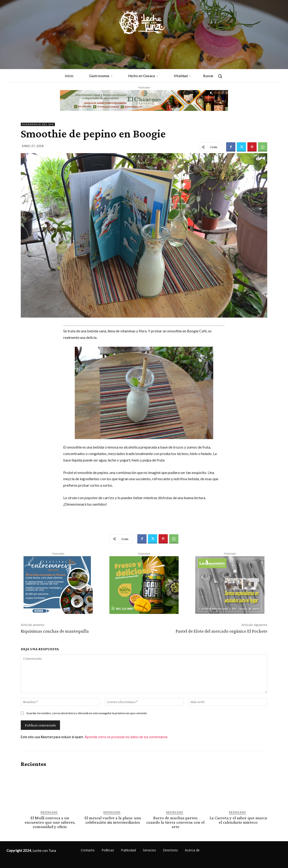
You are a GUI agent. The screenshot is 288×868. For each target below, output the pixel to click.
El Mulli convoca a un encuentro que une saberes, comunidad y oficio (50, 822)
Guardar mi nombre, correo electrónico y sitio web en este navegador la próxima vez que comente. (87, 713)
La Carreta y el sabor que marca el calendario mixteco (238, 820)
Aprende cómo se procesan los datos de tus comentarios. (126, 737)
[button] (215, 76)
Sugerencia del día (38, 124)
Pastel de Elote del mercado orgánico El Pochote (221, 631)
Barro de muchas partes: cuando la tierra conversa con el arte (175, 822)
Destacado (49, 812)
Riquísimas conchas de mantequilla (55, 631)
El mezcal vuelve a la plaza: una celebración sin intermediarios (113, 820)
